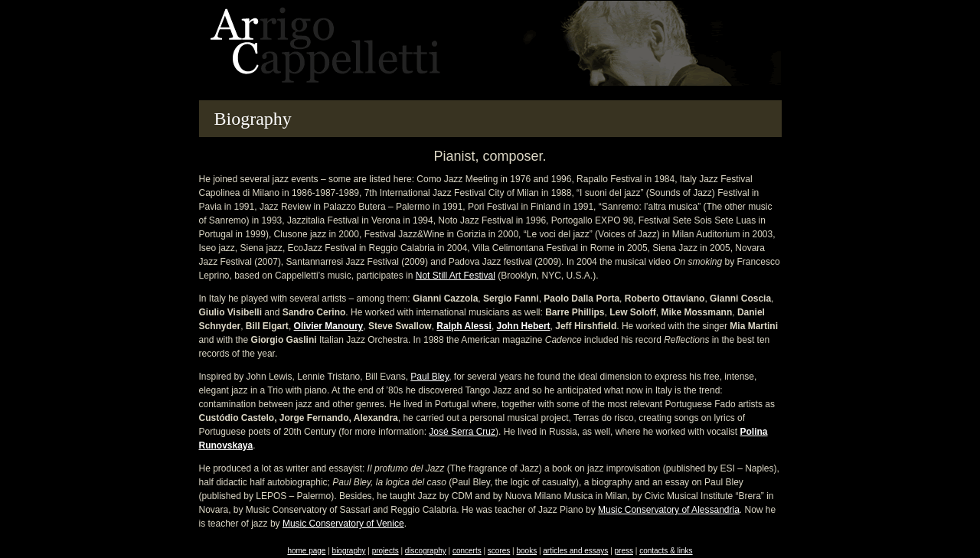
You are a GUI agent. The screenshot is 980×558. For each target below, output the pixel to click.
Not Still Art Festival (456, 276)
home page (306, 551)
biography (349, 551)
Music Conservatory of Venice (343, 524)
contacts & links (666, 551)
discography (426, 551)
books (526, 551)
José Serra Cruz (462, 432)
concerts (467, 551)
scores (499, 551)
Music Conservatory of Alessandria (669, 510)
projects (385, 551)
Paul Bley (430, 377)
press (624, 551)
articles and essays (575, 551)
